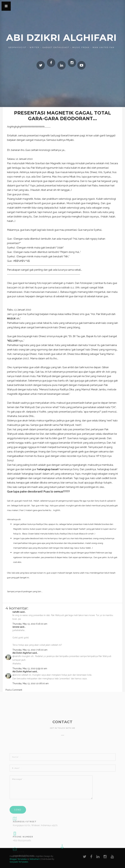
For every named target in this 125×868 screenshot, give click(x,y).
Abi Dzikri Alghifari (61, 38)
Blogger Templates (18, 859)
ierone (16, 627)
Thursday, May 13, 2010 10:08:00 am (31, 683)
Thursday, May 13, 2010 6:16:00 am (30, 624)
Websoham (35, 859)
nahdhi (16, 612)
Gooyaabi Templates (19, 862)
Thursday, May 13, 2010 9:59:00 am (30, 668)
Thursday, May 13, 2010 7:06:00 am (30, 650)
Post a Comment (14, 690)
